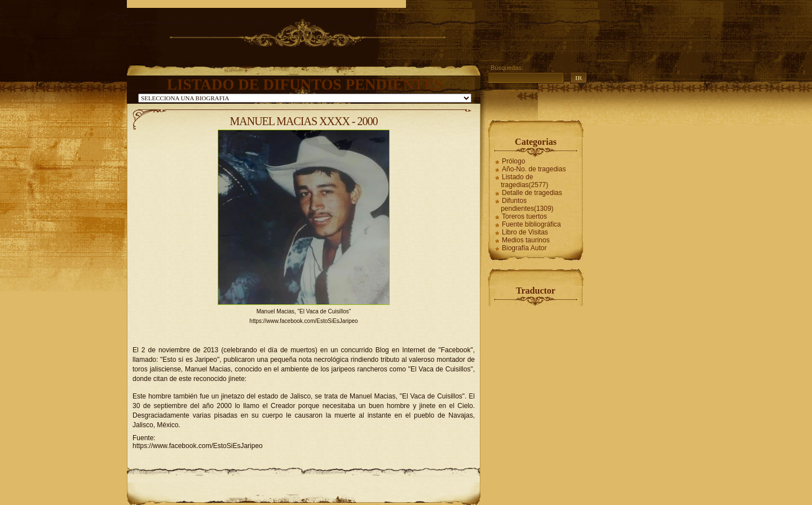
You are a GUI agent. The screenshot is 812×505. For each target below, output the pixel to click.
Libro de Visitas (525, 232)
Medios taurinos (526, 240)
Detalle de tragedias (532, 193)
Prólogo (513, 161)
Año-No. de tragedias (534, 169)
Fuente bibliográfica (531, 224)
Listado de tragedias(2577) (524, 181)
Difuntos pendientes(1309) (527, 205)
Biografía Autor (524, 248)
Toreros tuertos (524, 216)
